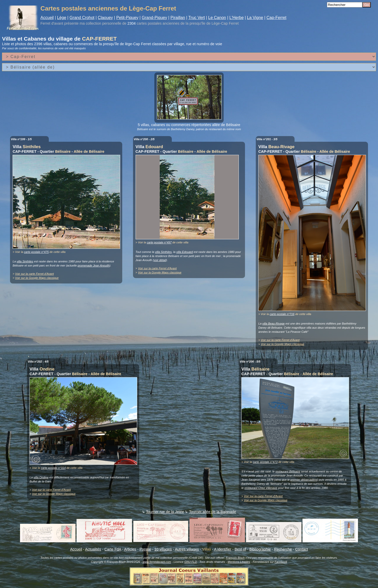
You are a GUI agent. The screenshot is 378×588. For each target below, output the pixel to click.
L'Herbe (237, 18)
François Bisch (235, 558)
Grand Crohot (82, 18)
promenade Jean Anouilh (93, 265)
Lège (62, 18)
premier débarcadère (304, 480)
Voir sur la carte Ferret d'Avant (35, 274)
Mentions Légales (239, 562)
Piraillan (178, 18)
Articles (130, 549)
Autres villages (187, 549)
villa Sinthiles (25, 261)
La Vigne (255, 18)
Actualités (93, 549)
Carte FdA (113, 549)
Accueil (47, 18)
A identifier (223, 549)
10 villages (163, 549)
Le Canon (217, 18)
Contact (301, 549)
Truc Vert (196, 18)
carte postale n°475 (36, 252)
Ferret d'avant (52, 23)
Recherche (283, 549)
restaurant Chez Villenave (261, 488)
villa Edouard (185, 252)
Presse (145, 549)
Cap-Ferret (276, 18)
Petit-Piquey (127, 18)
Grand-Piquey (154, 18)
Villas (206, 549)
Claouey (105, 18)
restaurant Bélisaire (288, 471)
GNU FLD (191, 562)
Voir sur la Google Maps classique (37, 278)
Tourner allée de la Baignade (212, 512)
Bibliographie (260, 549)
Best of (240, 549)
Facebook (281, 562)
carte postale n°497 (159, 242)
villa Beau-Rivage (274, 324)
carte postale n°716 (282, 314)
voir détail (160, 260)
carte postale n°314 (53, 468)
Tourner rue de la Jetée (165, 512)
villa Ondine (41, 477)
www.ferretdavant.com (157, 562)
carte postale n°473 (265, 462)
